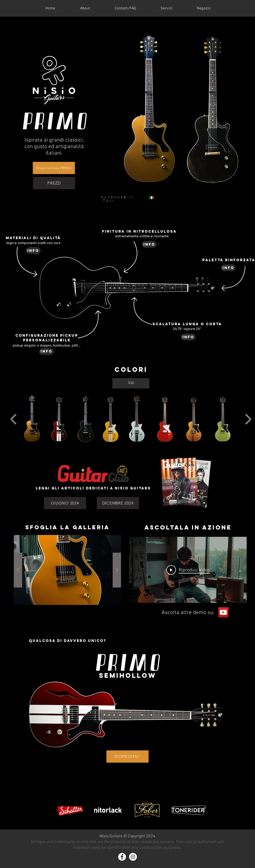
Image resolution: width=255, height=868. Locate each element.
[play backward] (14, 419)
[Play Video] (188, 570)
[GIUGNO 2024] (65, 503)
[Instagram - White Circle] (133, 857)
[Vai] (131, 383)
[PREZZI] (54, 183)
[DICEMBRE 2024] (118, 503)
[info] (33, 251)
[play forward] (248, 419)
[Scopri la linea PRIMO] (54, 168)
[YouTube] (223, 612)
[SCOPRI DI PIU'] (127, 757)
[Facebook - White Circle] (122, 857)
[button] (32, 419)
